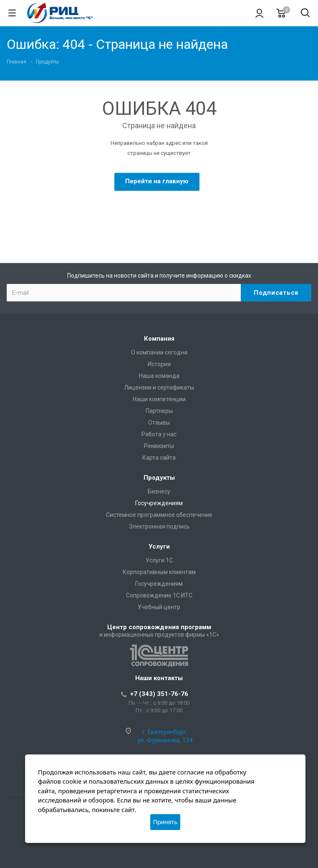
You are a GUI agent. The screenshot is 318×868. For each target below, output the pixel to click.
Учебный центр (159, 607)
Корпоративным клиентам (159, 572)
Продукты (159, 478)
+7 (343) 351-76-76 (159, 694)
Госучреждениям (159, 503)
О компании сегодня (159, 352)
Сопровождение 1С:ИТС (159, 595)
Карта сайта (159, 458)
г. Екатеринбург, (165, 732)
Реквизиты (159, 446)
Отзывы (159, 423)
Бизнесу (159, 491)
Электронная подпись (159, 526)
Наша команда (159, 376)
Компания (159, 339)
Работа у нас (159, 434)
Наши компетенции (159, 399)
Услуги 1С (159, 560)
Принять (165, 822)
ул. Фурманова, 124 (165, 740)
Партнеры (159, 411)
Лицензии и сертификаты (159, 387)
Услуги (159, 547)
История (159, 364)
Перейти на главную (157, 181)
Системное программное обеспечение (159, 515)
